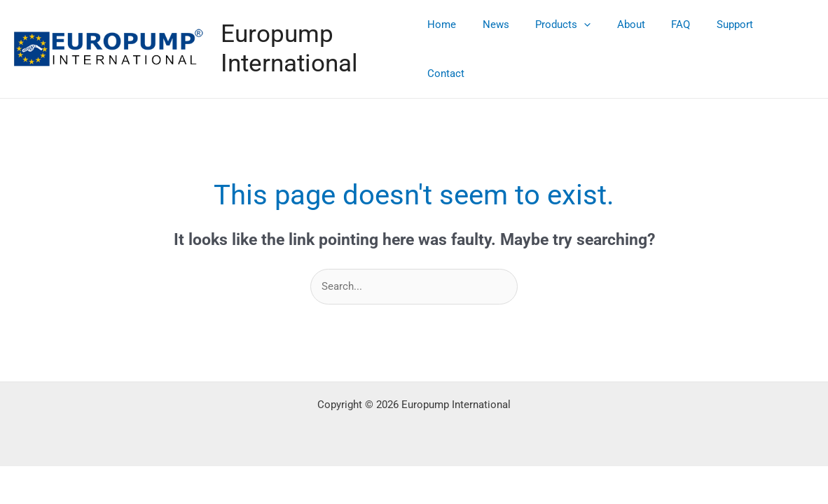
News (509, 40)
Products (571, 40)
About (634, 40)
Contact (785, 40)
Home (461, 40)
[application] (592, 40)
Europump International (301, 40)
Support (727, 40)
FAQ (678, 40)
